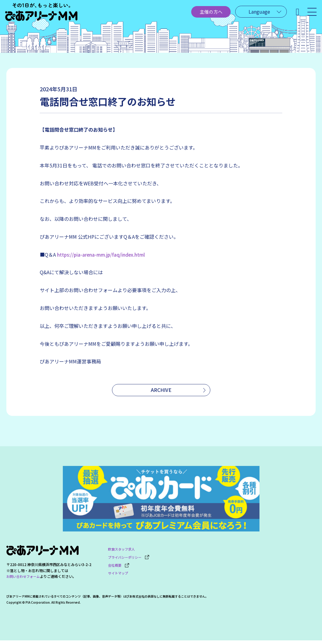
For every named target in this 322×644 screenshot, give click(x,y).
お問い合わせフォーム (25, 580)
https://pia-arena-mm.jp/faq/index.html (102, 255)
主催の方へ (195, 14)
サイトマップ (119, 573)
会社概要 (119, 566)
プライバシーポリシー (130, 560)
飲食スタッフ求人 (123, 553)
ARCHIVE (161, 391)
